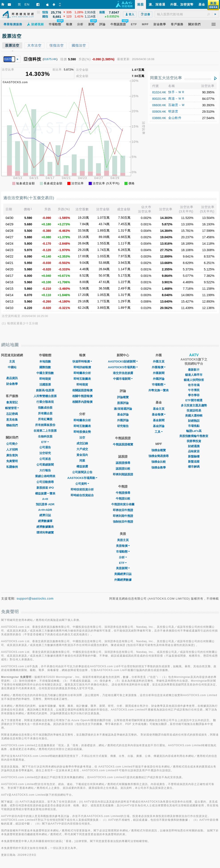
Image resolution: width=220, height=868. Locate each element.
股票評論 (123, 403)
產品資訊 (12, 378)
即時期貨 (45, 379)
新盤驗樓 (194, 456)
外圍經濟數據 (123, 580)
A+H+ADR (45, 510)
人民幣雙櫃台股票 (45, 396)
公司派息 (45, 459)
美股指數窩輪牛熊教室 (194, 436)
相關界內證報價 (82, 402)
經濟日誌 (45, 515)
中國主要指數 (45, 373)
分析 (123, 557)
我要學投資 (194, 441)
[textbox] (187, 14)
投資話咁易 (194, 410)
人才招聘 (12, 450)
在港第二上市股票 (45, 431)
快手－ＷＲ (177, 92)
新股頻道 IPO (45, 488)
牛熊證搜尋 (123, 493)
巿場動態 (159, 385)
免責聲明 (12, 461)
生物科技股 (45, 436)
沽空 (82, 438)
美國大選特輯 (194, 416)
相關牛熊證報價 (82, 396)
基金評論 (123, 414)
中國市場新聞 (123, 379)
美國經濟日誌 (123, 574)
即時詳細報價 (82, 367)
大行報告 (45, 470)
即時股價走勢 (82, 432)
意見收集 (12, 420)
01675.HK (50, 59)
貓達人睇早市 (194, 375)
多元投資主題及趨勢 (194, 405)
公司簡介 (12, 444)
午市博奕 (194, 390)
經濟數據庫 (45, 521)
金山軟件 (175, 118)
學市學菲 (194, 395)
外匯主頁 (159, 361)
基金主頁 (159, 409)
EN (27, 4)
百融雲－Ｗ (177, 105)
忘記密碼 (12, 414)
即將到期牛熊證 (123, 516)
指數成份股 (45, 408)
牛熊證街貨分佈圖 (123, 504)
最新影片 (194, 370)
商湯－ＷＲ (177, 98)
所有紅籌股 (45, 419)
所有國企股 (45, 413)
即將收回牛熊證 (123, 510)
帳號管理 (12, 408)
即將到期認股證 (123, 474)
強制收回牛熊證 (123, 522)
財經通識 (194, 446)
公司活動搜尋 (45, 482)
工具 (159, 432)
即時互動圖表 (82, 379)
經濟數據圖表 (45, 527)
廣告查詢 (12, 455)
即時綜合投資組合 (82, 495)
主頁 (12, 361)
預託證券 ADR (45, 504)
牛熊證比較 (123, 499)
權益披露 (82, 466)
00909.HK (159, 112)
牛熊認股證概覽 (123, 444)
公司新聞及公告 (82, 472)
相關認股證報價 (82, 390)
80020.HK (159, 99)
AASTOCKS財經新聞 (123, 361)
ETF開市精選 (194, 400)
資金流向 (82, 455)
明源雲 (173, 111)
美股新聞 (123, 568)
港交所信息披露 (123, 373)
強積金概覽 (159, 450)
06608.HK (159, 105)
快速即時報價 (82, 361)
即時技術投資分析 (82, 489)
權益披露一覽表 (45, 493)
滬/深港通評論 (123, 409)
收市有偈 (194, 385)
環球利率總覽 (45, 532)
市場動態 (123, 552)
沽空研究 (45, 453)
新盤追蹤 (194, 462)
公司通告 (45, 447)
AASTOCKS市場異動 (82, 478)
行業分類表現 (45, 402)
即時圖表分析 (82, 373)
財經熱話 (194, 421)
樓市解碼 (194, 467)
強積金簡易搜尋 (159, 456)
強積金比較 (159, 462)
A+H (45, 499)
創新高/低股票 (45, 390)
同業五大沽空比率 (166, 78)
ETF (45, 442)
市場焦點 (194, 426)
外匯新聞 (159, 373)
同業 (82, 461)
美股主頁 (123, 540)
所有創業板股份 (45, 425)
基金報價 (159, 414)
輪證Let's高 (194, 431)
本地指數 (45, 361)
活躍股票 (45, 385)
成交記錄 (82, 443)
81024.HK (159, 92)
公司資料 (82, 484)
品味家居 (194, 451)
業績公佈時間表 (45, 476)
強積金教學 (159, 467)
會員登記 (12, 402)
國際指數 (45, 367)
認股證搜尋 (123, 463)
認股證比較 (123, 469)
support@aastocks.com (35, 598)
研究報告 (123, 426)
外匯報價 (159, 367)
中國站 (12, 367)
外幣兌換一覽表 (159, 390)
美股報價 (123, 546)
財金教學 (12, 384)
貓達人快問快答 (194, 380)
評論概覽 (123, 397)
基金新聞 (159, 420)
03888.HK (159, 118)
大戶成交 (82, 449)
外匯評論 (123, 420)
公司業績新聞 (45, 465)
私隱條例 (12, 467)
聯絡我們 (12, 425)
